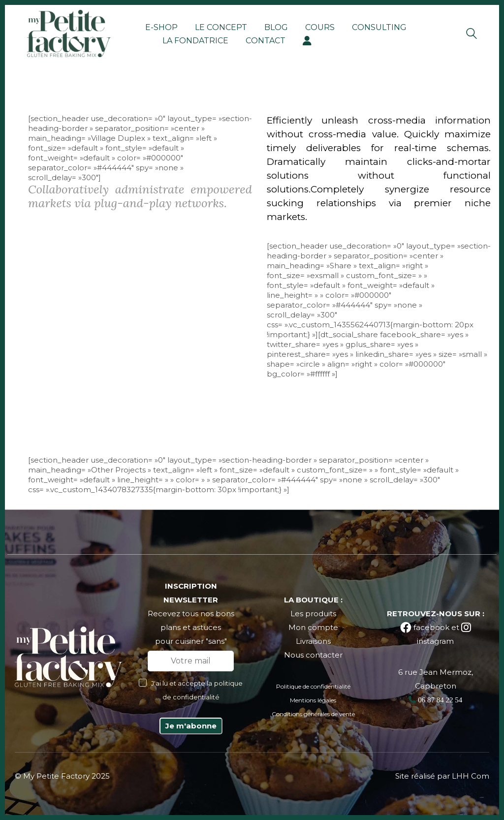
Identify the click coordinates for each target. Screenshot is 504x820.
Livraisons (313, 641)
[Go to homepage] (69, 33)
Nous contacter (313, 655)
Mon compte (313, 627)
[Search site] (472, 35)
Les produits (313, 614)
